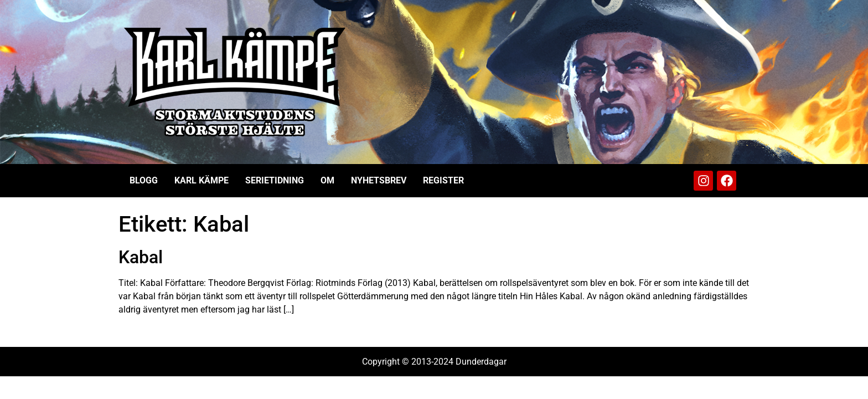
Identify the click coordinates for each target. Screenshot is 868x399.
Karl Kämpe (201, 180)
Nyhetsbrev (379, 180)
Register (443, 180)
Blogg (144, 180)
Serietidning (275, 180)
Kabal (141, 257)
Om (327, 180)
